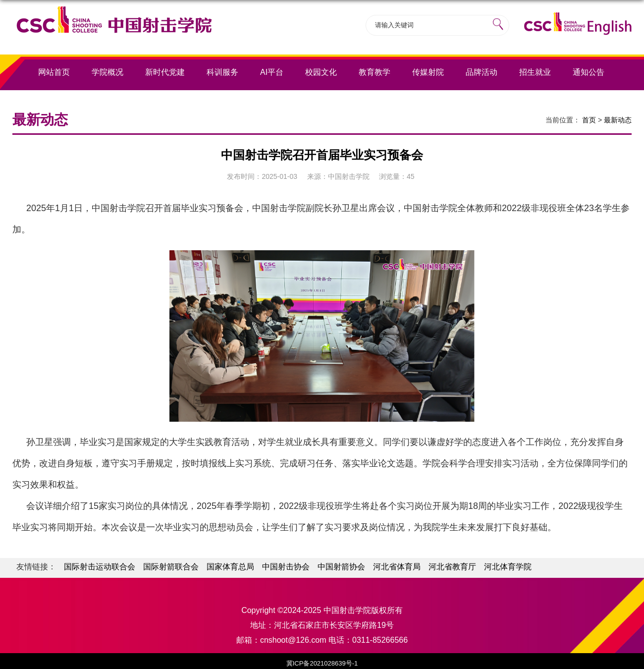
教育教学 (375, 72)
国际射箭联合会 (171, 567)
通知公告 (589, 72)
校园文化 (321, 72)
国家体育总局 (230, 567)
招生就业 (535, 72)
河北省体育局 (397, 567)
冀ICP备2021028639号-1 (322, 663)
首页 (589, 120)
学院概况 (107, 72)
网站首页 (54, 72)
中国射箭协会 (341, 567)
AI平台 (272, 72)
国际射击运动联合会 (100, 567)
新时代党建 (165, 72)
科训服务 (222, 72)
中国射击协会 (286, 567)
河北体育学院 (508, 567)
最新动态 (618, 120)
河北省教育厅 (452, 567)
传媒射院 (428, 72)
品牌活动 (482, 72)
